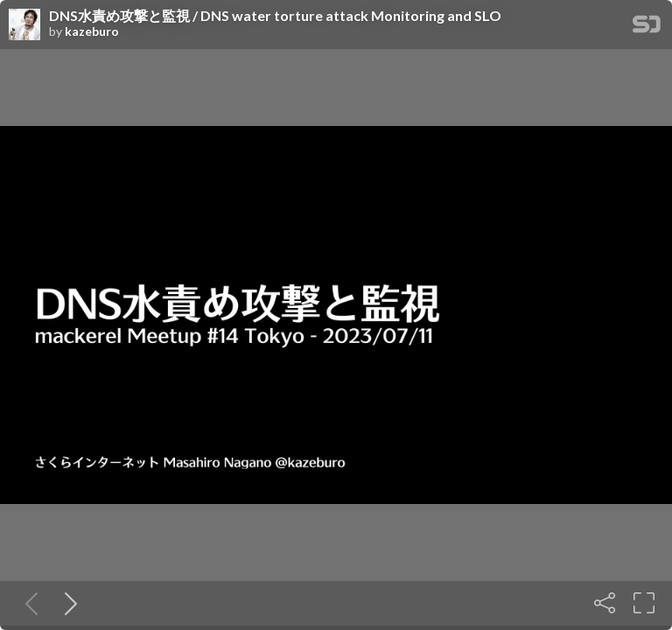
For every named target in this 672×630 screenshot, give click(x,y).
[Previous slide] (28, 603)
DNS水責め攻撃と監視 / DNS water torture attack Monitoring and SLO (275, 16)
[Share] (605, 603)
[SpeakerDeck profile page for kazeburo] (24, 25)
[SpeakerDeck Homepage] (647, 28)
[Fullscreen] (644, 603)
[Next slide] (67, 603)
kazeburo (92, 31)
